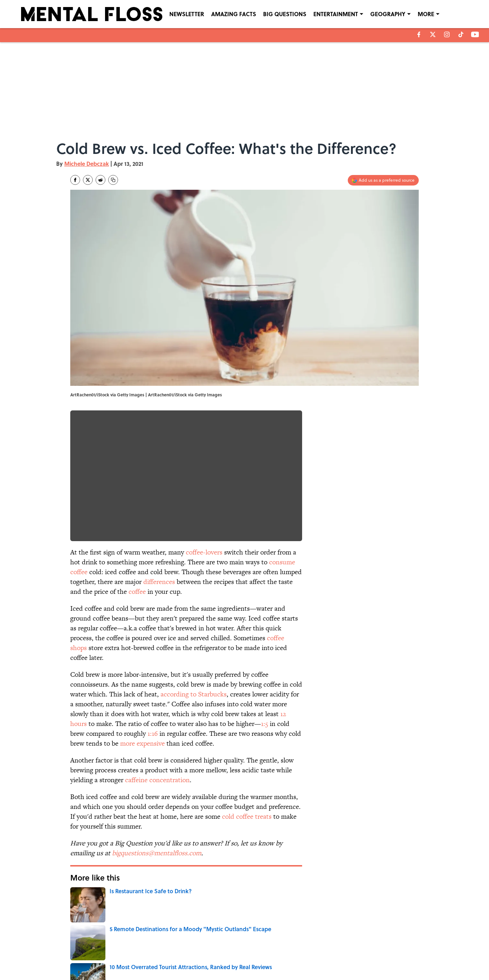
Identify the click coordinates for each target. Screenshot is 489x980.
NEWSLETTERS (258, 946)
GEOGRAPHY (388, 14)
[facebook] (419, 34)
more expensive (142, 743)
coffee (137, 592)
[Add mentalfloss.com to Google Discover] (383, 180)
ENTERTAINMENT (336, 14)
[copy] (113, 180)
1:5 (265, 724)
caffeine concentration (157, 780)
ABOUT (102, 946)
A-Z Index (310, 956)
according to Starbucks (194, 694)
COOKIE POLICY (377, 946)
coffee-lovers (204, 552)
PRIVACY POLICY (317, 946)
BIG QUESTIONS (285, 14)
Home (78, 898)
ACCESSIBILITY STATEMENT (188, 956)
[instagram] (447, 34)
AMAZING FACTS (234, 14)
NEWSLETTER (187, 14)
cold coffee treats (247, 816)
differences (159, 582)
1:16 (153, 734)
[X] (433, 34)
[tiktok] (461, 34)
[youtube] (475, 34)
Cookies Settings (378, 956)
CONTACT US (174, 946)
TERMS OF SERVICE (114, 956)
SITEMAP (252, 956)
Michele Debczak (87, 164)
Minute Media (231, 973)
